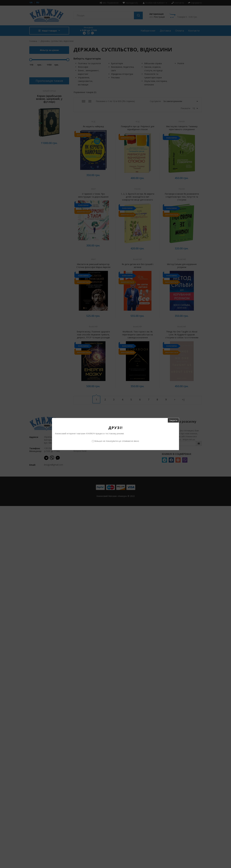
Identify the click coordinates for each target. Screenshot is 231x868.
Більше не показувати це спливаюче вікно (117, 441)
